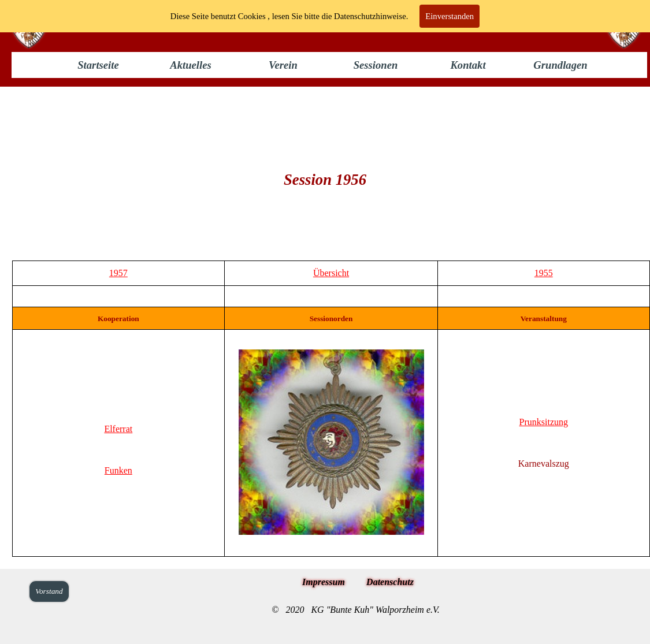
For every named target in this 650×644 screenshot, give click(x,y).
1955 (544, 273)
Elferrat (118, 429)
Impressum (324, 582)
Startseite (98, 65)
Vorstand (49, 591)
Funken (118, 470)
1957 (118, 273)
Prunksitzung (544, 422)
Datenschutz (390, 582)
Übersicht (331, 273)
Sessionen (376, 65)
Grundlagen (560, 65)
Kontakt (468, 65)
